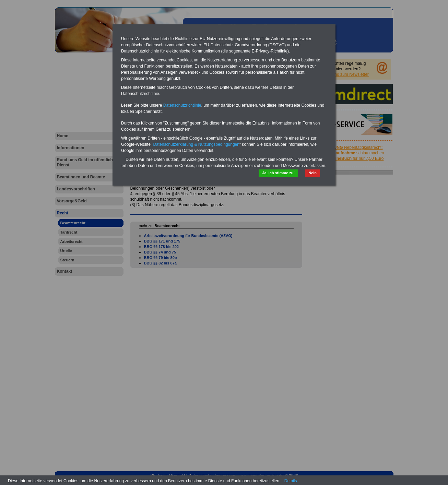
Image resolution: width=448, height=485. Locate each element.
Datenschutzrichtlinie (182, 105)
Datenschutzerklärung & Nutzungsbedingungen (196, 144)
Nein (313, 173)
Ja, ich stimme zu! (278, 173)
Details (291, 481)
